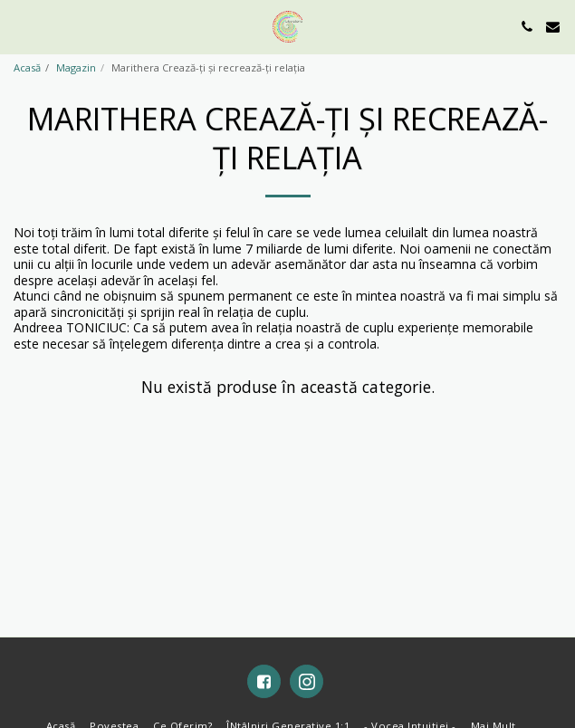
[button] (20, 26)
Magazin (76, 67)
